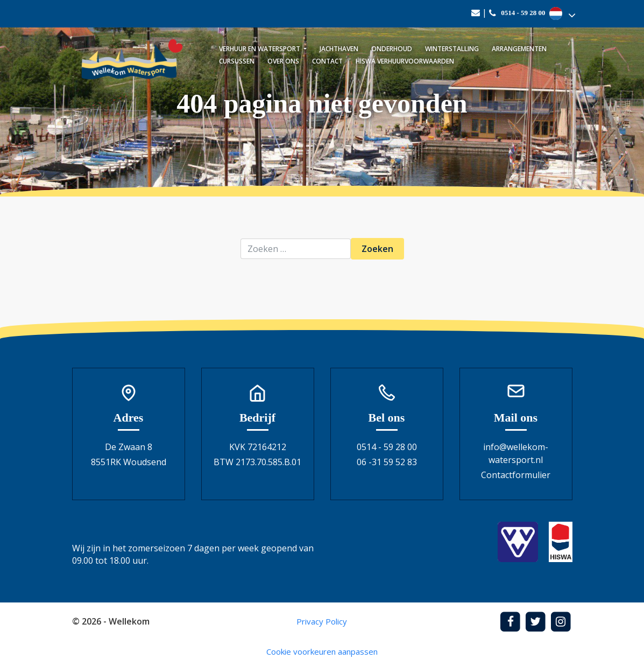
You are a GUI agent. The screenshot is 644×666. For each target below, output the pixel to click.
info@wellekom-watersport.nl (516, 453)
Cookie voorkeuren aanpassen (322, 651)
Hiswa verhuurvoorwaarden (405, 61)
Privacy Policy (322, 621)
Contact (327, 61)
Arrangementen (519, 49)
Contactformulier (516, 475)
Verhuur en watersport (260, 49)
